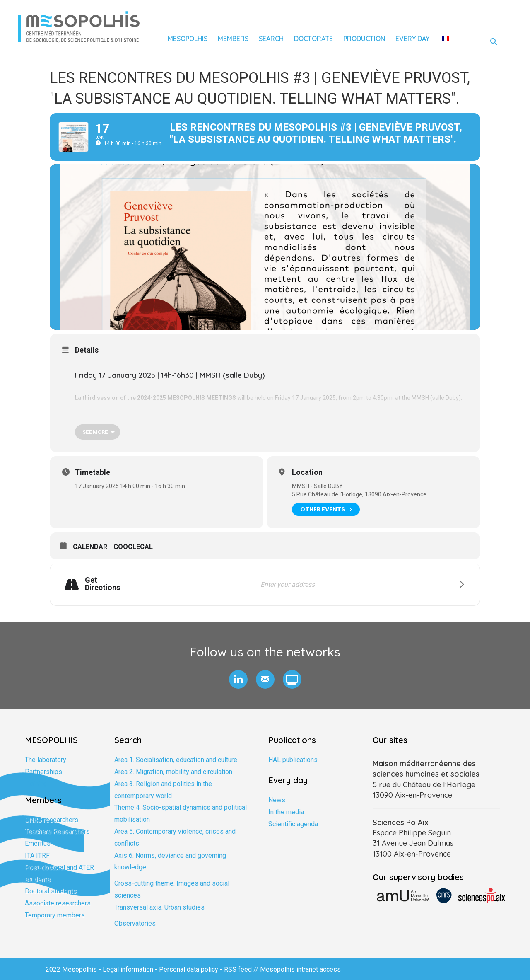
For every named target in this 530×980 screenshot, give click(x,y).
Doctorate (313, 39)
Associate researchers (58, 903)
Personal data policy (189, 969)
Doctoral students (51, 891)
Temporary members (55, 915)
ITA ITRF (37, 855)
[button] (238, 679)
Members (233, 39)
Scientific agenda (293, 824)
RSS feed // (242, 969)
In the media (286, 812)
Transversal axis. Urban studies (159, 907)
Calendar (90, 547)
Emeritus (38, 843)
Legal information (128, 969)
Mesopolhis (188, 39)
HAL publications (293, 760)
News (277, 800)
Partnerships (43, 772)
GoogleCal (133, 547)
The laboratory (46, 760)
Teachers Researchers (57, 831)
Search (271, 39)
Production (364, 39)
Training (36, 784)
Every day (412, 39)
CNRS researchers (52, 820)
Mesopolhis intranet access (300, 969)
